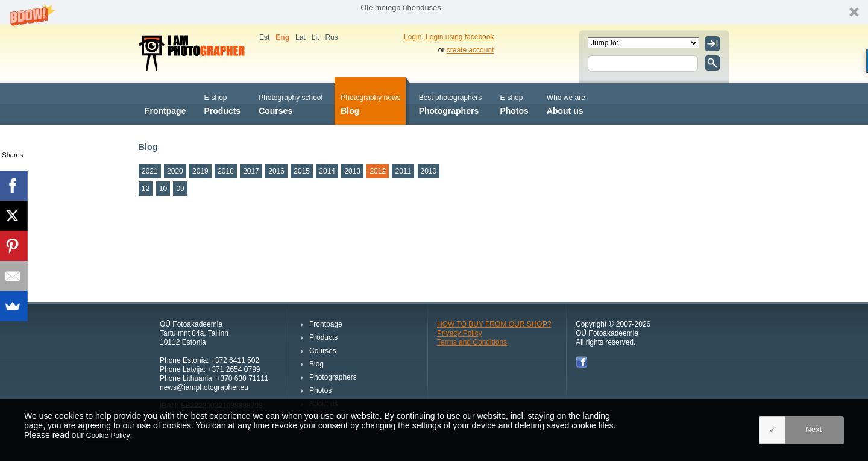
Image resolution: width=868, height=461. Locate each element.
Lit (316, 37)
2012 (378, 171)
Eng (282, 37)
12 (146, 189)
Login (413, 37)
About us (566, 103)
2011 (403, 171)
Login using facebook (460, 37)
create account (470, 50)
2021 (150, 171)
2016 (276, 171)
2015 (302, 171)
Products (222, 103)
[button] (434, 12)
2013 (352, 171)
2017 (251, 171)
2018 (226, 171)
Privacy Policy (460, 333)
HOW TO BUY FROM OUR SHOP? (494, 324)
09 (180, 189)
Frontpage (165, 103)
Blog (370, 103)
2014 (327, 171)
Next (813, 429)
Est (264, 37)
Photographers (451, 103)
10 (163, 189)
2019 (200, 171)
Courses (291, 103)
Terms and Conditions (472, 342)
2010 (429, 171)
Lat (300, 37)
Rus (331, 37)
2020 (175, 171)
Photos (514, 103)
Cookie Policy (108, 436)
